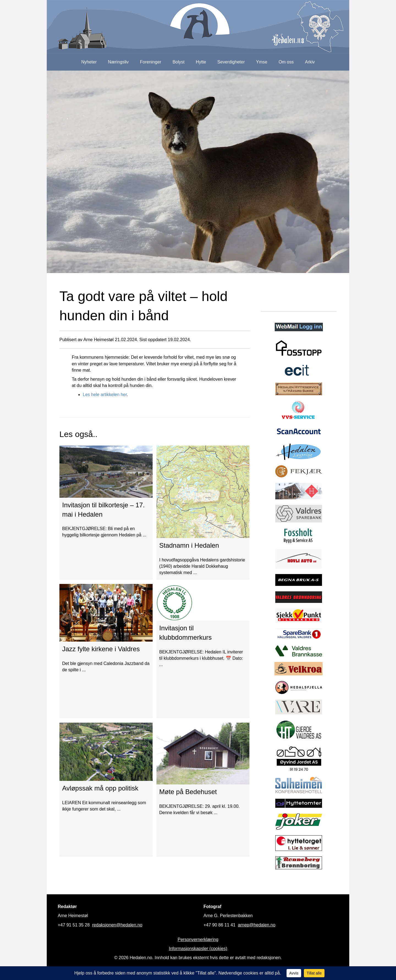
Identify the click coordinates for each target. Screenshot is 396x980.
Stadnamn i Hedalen (189, 545)
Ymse (262, 62)
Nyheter (89, 62)
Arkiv (310, 62)
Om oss (286, 62)
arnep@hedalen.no (257, 925)
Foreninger (151, 62)
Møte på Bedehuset (188, 792)
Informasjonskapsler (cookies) (198, 949)
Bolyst (178, 62)
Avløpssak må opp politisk (100, 788)
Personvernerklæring (198, 939)
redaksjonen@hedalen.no (117, 925)
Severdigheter (231, 62)
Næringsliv (118, 62)
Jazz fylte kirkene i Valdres (101, 649)
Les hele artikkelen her (105, 395)
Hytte (201, 62)
